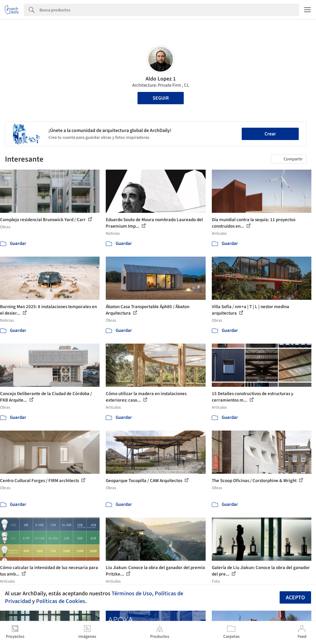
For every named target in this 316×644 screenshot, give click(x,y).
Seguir (161, 98)
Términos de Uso (132, 593)
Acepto (295, 598)
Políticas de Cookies (61, 601)
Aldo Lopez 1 (161, 79)
